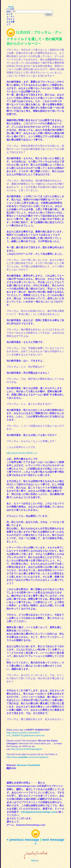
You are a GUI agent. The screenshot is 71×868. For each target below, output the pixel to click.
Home (11, 7)
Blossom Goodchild (28, 765)
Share (34, 861)
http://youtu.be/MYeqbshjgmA (27, 749)
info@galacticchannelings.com (39, 812)
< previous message (23, 840)
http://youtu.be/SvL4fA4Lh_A (22, 453)
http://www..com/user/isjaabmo (27, 757)
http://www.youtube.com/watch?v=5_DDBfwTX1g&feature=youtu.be (26, 734)
